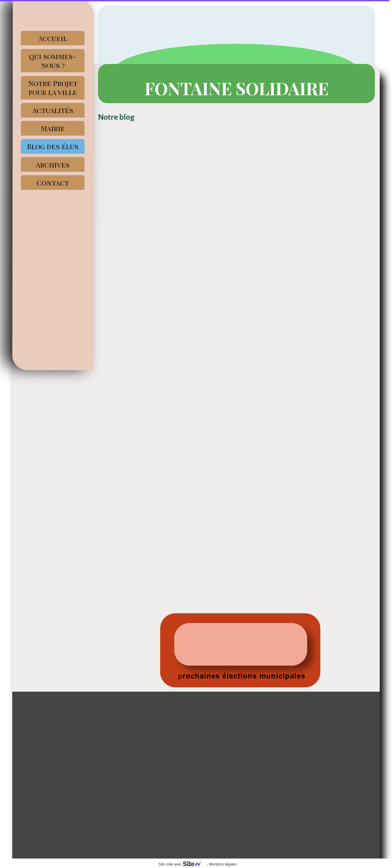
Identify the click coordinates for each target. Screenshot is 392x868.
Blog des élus (53, 146)
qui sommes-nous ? (53, 61)
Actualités (53, 110)
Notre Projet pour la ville (53, 88)
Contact (53, 183)
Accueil (53, 38)
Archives (53, 165)
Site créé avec (182, 864)
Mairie (53, 128)
